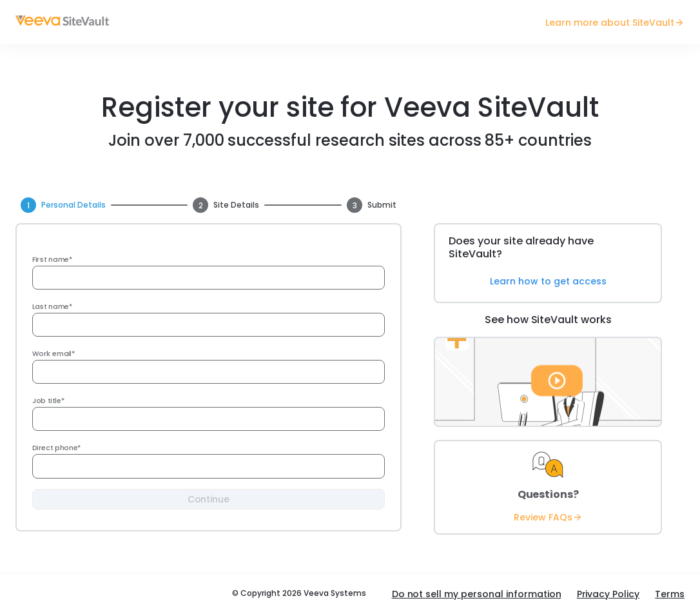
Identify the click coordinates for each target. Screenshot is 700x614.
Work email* (54, 354)
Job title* (48, 401)
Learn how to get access (548, 281)
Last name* (52, 307)
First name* (52, 260)
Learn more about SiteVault (615, 23)
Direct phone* (56, 448)
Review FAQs (548, 517)
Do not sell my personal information (477, 594)
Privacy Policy (608, 594)
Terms (670, 594)
